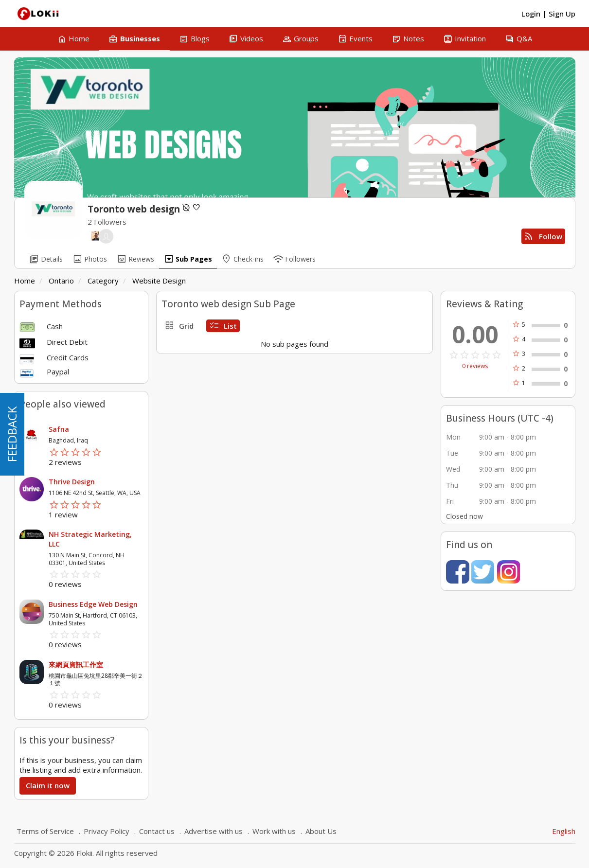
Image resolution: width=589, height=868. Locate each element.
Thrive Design (72, 482)
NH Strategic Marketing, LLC (90, 539)
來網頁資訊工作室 (76, 664)
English (564, 831)
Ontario (61, 281)
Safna (59, 429)
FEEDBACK (12, 434)
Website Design (159, 281)
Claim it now (48, 785)
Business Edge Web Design (93, 604)
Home (25, 281)
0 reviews (475, 366)
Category (103, 281)
